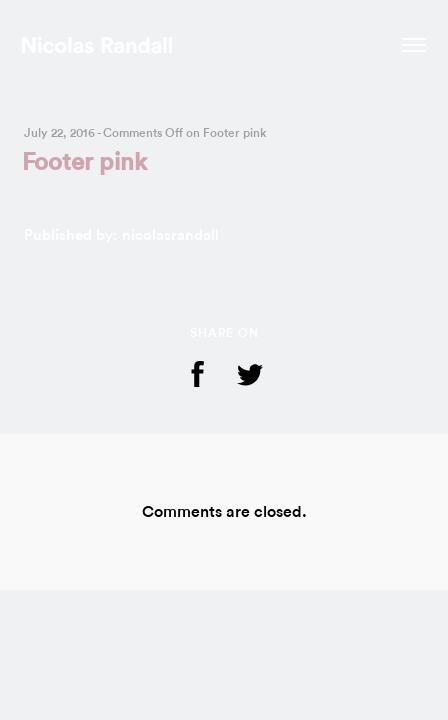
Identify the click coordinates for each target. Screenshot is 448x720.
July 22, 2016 (59, 133)
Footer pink (84, 163)
